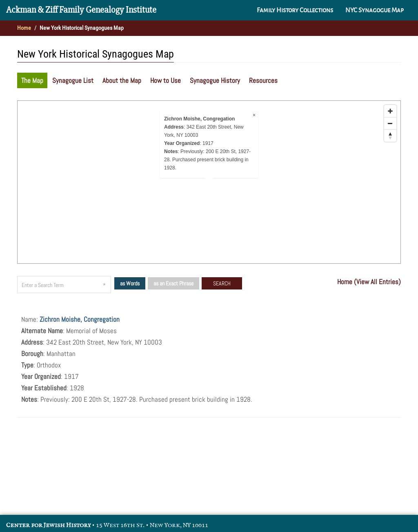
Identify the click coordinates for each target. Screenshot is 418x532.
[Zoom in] (390, 111)
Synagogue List (73, 80)
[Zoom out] (390, 123)
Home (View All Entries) (369, 282)
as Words (130, 283)
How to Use (166, 80)
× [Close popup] (254, 115)
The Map (32, 80)
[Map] (209, 182)
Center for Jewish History (48, 525)
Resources (263, 80)
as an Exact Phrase (173, 283)
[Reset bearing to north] (390, 136)
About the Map (122, 80)
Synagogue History (215, 80)
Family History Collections (295, 10)
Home (24, 28)
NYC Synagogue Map (375, 10)
